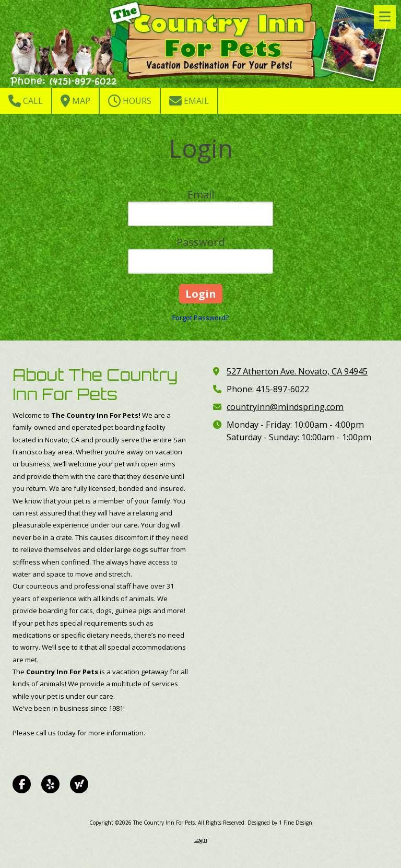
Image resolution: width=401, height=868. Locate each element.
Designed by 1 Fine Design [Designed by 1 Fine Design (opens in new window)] (280, 823)
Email (189, 101)
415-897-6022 (282, 389)
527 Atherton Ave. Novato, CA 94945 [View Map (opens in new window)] (297, 371)
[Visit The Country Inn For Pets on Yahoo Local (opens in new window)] (79, 784)
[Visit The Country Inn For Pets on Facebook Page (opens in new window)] (22, 784)
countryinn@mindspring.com (285, 407)
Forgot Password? (200, 318)
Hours (130, 101)
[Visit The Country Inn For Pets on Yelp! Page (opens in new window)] (50, 784)
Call (26, 101)
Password (200, 242)
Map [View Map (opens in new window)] (75, 101)
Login (201, 840)
